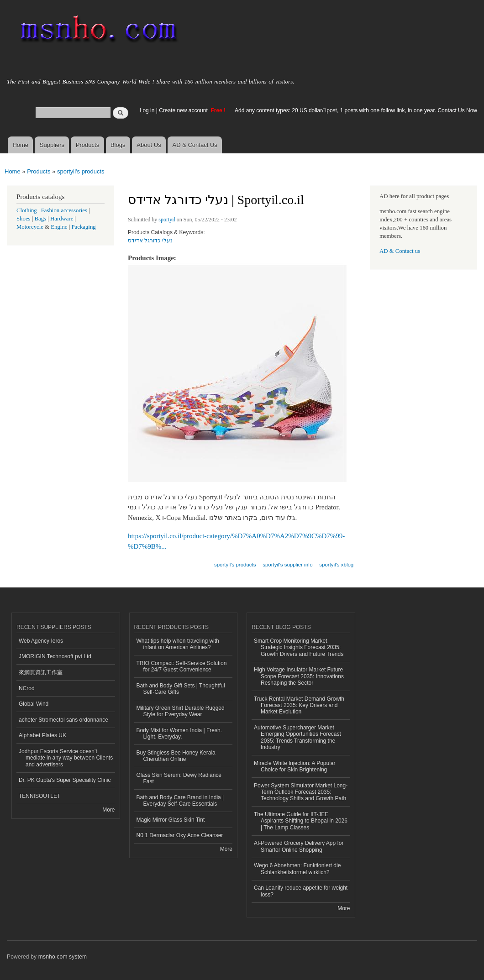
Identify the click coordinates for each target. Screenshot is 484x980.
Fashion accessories (64, 210)
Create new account (184, 110)
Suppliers (52, 145)
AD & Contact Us (195, 145)
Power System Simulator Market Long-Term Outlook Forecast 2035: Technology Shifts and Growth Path (301, 792)
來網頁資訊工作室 (41, 672)
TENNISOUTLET (39, 796)
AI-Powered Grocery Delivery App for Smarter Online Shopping (299, 846)
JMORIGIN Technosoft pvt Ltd (55, 656)
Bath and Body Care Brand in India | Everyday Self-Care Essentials (180, 801)
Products (87, 145)
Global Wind (34, 704)
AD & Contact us (400, 251)
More (108, 810)
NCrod (27, 688)
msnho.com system (63, 957)
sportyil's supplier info (287, 565)
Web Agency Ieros (41, 641)
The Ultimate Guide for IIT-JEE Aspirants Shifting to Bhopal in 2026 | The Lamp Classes (301, 821)
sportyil (167, 220)
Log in (147, 110)
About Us (149, 145)
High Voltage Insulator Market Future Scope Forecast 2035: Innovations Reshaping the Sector (299, 676)
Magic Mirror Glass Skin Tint (171, 820)
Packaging (83, 227)
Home (20, 145)
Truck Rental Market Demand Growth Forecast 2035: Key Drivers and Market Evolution (299, 705)
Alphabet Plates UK (42, 735)
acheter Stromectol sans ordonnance (63, 720)
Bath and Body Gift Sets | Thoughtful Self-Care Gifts (181, 689)
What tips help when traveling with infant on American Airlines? (178, 644)
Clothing (27, 210)
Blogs (118, 145)
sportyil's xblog (336, 565)
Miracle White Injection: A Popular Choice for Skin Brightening (295, 766)
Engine (59, 227)
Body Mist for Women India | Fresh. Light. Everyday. (179, 734)
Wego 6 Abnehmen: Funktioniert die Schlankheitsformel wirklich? (297, 869)
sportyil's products (81, 171)
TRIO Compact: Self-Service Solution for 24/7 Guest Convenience (182, 666)
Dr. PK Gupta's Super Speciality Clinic (65, 780)
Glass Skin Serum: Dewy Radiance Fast (179, 778)
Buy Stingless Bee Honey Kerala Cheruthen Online (176, 756)
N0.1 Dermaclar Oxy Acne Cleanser (180, 835)
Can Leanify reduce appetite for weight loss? (301, 891)
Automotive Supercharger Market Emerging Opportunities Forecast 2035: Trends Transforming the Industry (297, 737)
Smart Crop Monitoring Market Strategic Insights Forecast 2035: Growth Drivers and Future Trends (299, 647)
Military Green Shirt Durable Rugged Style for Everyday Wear (181, 711)
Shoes (24, 219)
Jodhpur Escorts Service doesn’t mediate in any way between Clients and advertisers (66, 758)
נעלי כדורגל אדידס (150, 241)
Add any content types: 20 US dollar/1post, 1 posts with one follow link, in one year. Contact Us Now (356, 110)
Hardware (62, 219)
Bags (41, 219)
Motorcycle (30, 227)
